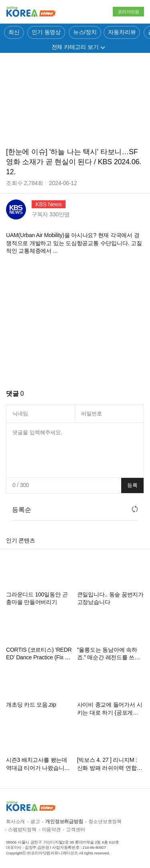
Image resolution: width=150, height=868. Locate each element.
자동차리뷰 (122, 32)
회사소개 (15, 822)
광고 (35, 822)
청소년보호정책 (105, 822)
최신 (14, 32)
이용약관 (51, 830)
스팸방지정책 (22, 830)
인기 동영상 (46, 32)
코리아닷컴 (128, 12)
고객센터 (75, 830)
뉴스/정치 (85, 32)
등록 (132, 485)
